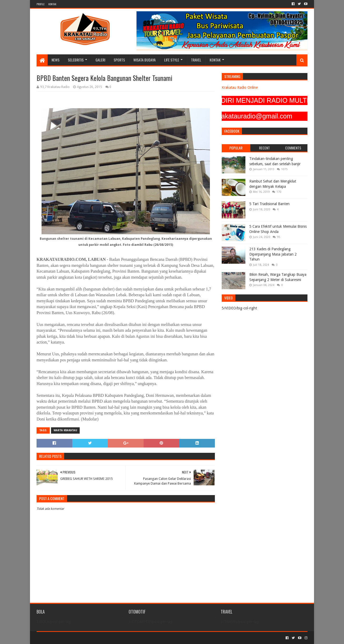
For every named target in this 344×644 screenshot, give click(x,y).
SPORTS (119, 60)
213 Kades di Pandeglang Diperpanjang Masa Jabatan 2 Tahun (273, 254)
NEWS (55, 60)
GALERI (100, 60)
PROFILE (41, 4)
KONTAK (52, 4)
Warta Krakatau (65, 430)
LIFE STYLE (172, 60)
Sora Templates (66, 638)
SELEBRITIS (76, 60)
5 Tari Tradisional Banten (269, 204)
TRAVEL (196, 60)
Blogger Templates (96, 638)
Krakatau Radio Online (240, 87)
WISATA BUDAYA (145, 60)
